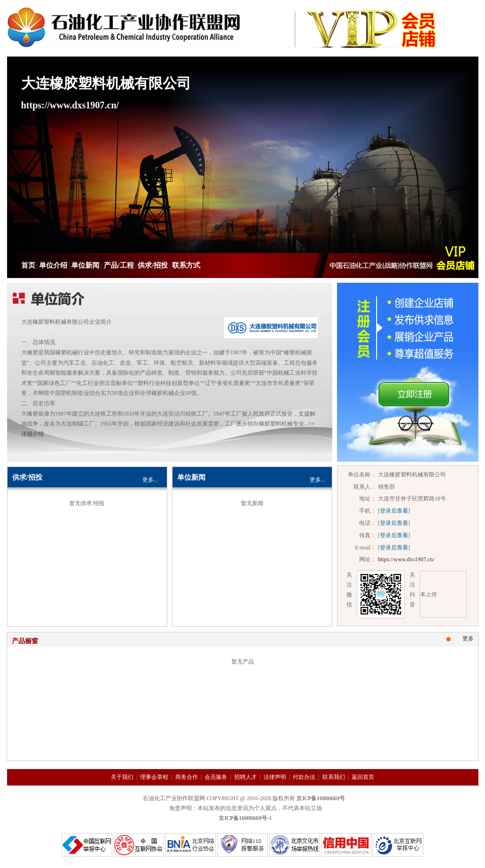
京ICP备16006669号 (321, 798)
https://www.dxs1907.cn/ (406, 559)
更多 (468, 639)
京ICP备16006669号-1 (245, 818)
